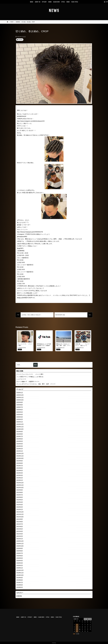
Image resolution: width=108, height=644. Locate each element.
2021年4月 (20, 531)
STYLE (63, 2)
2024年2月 (20, 449)
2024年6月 (20, 439)
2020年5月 (20, 558)
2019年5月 (20, 587)
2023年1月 (20, 480)
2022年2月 (20, 507)
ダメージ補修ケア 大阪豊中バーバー (28, 382)
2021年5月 (20, 529)
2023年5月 (20, 471)
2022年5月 (20, 500)
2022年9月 (20, 490)
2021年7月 (20, 524)
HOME (32, 2)
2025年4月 (20, 415)
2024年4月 (20, 444)
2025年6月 (20, 410)
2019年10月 (20, 575)
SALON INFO (56, 2)
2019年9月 (20, 578)
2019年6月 (20, 585)
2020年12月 (20, 541)
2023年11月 (20, 456)
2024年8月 (20, 434)
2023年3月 (20, 475)
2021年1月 (20, 539)
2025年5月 (20, 412)
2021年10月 (20, 517)
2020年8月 (20, 551)
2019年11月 (20, 573)
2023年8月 (20, 463)
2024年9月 (20, 432)
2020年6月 (20, 556)
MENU (50, 2)
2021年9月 (20, 519)
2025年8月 (20, 405)
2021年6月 (20, 527)
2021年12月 (20, 512)
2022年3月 (20, 505)
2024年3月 (20, 446)
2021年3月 (20, 534)
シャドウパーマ (21, 379)
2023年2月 (20, 478)
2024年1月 (20, 451)
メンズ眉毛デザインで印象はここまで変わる (30, 377)
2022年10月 (20, 488)
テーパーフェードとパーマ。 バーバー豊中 (30, 374)
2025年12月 (20, 395)
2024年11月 (20, 427)
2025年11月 (20, 398)
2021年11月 (20, 514)
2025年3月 (20, 417)
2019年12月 (20, 570)
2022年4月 (20, 502)
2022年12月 (20, 483)
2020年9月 (20, 548)
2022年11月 (20, 485)
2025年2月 (20, 419)
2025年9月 (20, 402)
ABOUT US (38, 2)
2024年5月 (20, 441)
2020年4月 (20, 561)
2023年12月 (20, 453)
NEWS (68, 2)
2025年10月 (20, 400)
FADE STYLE (75, 2)
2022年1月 (20, 509)
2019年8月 (20, 580)
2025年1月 (20, 422)
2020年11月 (20, 544)
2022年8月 (20, 492)
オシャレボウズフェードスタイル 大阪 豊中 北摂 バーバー (36, 384)
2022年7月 (20, 495)
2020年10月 (20, 546)
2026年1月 (20, 393)
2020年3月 (20, 563)
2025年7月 (20, 407)
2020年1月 (20, 568)
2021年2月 (20, 536)
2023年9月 (20, 461)
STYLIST (44, 2)
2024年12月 (20, 424)
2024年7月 (20, 436)
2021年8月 (20, 522)
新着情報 (19, 596)
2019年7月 (20, 583)
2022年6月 (20, 497)
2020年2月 (20, 565)
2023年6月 (20, 468)
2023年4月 (20, 473)
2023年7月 (20, 466)
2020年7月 (20, 553)
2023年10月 (20, 458)
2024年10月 (20, 429)
